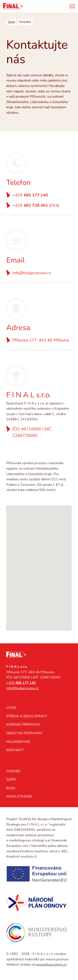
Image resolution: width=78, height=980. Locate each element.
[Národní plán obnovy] (36, 903)
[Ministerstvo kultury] (36, 933)
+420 (30, 195)
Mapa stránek (19, 796)
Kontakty (15, 750)
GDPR (11, 780)
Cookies (13, 771)
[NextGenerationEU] (36, 874)
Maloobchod (18, 742)
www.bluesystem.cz (51, 965)
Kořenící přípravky (23, 725)
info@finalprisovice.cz (32, 273)
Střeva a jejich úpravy (27, 716)
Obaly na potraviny (24, 733)
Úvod (11, 708)
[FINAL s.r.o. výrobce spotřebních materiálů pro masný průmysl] (13, 6)
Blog (11, 788)
